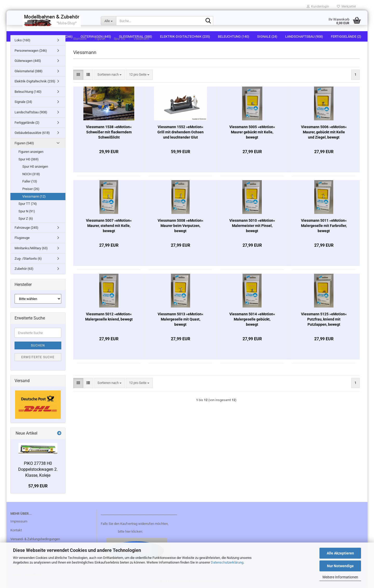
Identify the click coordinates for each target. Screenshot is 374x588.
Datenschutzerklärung (227, 562)
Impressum (19, 521)
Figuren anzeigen (31, 152)
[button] (78, 75)
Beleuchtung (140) (28, 92)
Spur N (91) (27, 211)
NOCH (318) (31, 174)
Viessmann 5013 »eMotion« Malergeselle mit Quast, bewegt (181, 319)
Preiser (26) (31, 189)
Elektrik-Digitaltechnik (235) (35, 81)
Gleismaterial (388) (29, 71)
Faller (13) (30, 181)
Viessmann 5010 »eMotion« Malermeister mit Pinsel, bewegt (252, 226)
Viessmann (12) (34, 196)
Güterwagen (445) (28, 61)
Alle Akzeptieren (340, 553)
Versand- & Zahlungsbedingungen (35, 539)
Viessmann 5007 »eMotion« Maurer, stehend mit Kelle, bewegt (109, 226)
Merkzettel (346, 6)
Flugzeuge (22, 238)
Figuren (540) (24, 143)
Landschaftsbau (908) (31, 112)
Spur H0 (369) (29, 159)
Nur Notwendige (340, 566)
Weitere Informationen (340, 577)
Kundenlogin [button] (318, 6)
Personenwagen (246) (31, 51)
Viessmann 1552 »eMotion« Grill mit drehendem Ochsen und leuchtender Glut (181, 132)
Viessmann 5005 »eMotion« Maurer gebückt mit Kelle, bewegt (252, 132)
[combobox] (109, 75)
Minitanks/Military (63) (31, 248)
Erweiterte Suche (38, 357)
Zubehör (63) (24, 269)
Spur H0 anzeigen (35, 166)
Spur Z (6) (26, 218)
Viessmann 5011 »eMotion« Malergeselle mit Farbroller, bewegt (324, 226)
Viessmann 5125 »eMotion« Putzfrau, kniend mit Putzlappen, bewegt (324, 319)
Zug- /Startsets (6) (28, 259)
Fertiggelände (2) (27, 123)
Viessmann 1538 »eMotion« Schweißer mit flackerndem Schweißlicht (109, 132)
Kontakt (16, 530)
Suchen (38, 345)
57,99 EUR (38, 486)
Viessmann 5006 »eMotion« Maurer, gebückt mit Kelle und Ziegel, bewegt (324, 132)
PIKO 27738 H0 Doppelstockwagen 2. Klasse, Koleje (38, 469)
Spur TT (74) (28, 204)
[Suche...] (108, 21)
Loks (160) (22, 40)
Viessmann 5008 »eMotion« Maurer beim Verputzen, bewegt (181, 226)
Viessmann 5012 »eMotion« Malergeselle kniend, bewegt (109, 317)
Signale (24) (23, 102)
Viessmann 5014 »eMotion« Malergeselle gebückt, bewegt (252, 319)
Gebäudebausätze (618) (32, 133)
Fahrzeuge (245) (26, 228)
